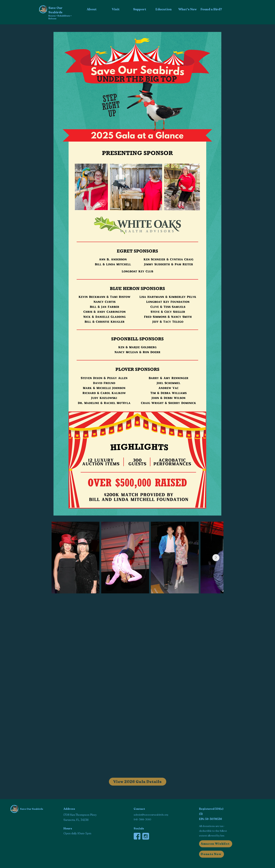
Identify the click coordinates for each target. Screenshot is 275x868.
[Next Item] (216, 558)
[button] (212, 854)
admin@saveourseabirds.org (151, 815)
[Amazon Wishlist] (216, 844)
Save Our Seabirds (32, 809)
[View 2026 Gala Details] (138, 782)
